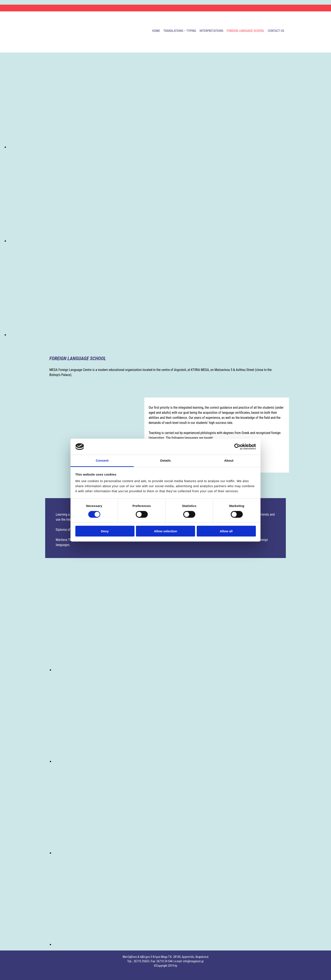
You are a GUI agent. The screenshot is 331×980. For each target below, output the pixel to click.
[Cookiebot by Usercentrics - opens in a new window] (237, 447)
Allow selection (165, 531)
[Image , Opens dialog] (135, 147)
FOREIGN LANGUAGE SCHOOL (246, 31)
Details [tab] (165, 460)
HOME (156, 31)
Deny (105, 531)
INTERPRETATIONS (211, 31)
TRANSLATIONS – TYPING (180, 31)
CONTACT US (276, 31)
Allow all (226, 531)
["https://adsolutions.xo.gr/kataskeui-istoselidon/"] (7, 973)
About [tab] (229, 460)
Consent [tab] (102, 460)
